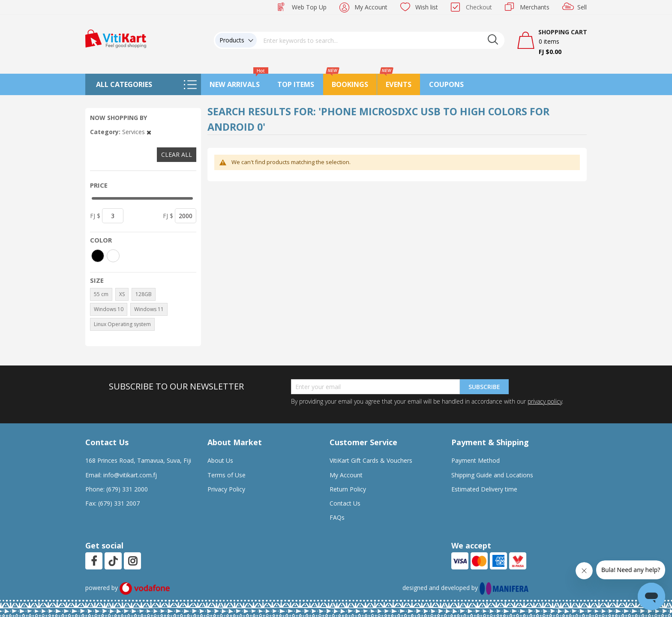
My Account (371, 7)
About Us (220, 460)
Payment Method (475, 460)
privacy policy (545, 401)
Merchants (535, 7)
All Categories (124, 84)
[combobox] (381, 40)
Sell (582, 7)
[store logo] (116, 38)
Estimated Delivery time (484, 489)
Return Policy (348, 489)
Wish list (427, 7)
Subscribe (484, 387)
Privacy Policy (226, 489)
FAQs (337, 517)
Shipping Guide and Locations (492, 475)
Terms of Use (226, 475)
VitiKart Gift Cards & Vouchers (371, 460)
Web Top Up (309, 7)
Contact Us (345, 503)
